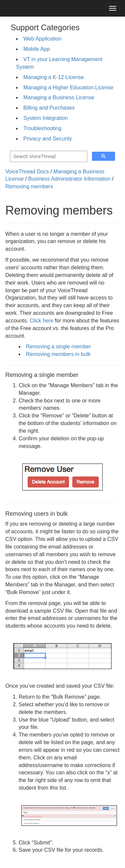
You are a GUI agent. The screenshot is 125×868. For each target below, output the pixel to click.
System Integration (45, 118)
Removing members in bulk (58, 354)
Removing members (29, 186)
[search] (48, 157)
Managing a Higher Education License (68, 87)
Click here (41, 321)
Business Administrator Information (69, 179)
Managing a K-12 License (53, 77)
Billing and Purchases (49, 108)
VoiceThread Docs (27, 172)
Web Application (42, 39)
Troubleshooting (42, 128)
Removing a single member (58, 347)
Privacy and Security (48, 139)
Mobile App (36, 49)
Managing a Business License (59, 97)
